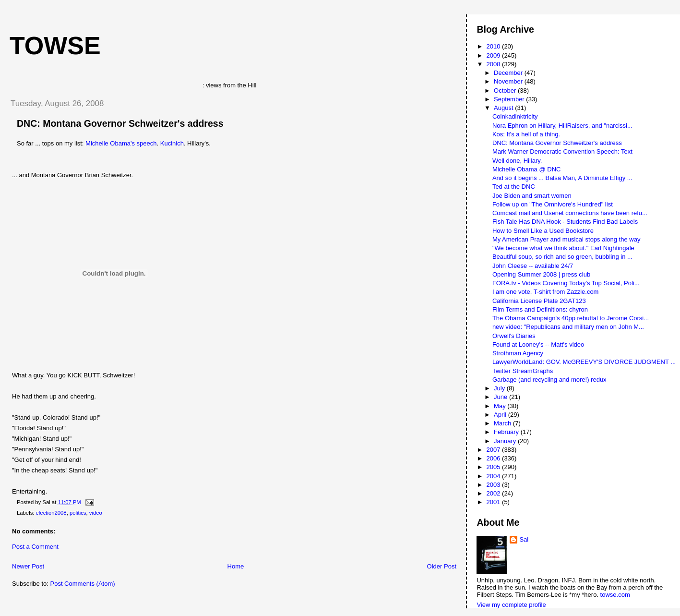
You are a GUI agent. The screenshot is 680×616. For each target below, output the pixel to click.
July (500, 388)
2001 (495, 502)
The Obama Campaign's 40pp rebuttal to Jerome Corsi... (571, 318)
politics (78, 513)
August (504, 108)
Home (236, 566)
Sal (524, 539)
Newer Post (28, 566)
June (501, 397)
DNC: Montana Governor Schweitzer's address (120, 123)
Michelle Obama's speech (121, 143)
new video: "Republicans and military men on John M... (568, 327)
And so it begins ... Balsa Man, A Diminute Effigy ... (562, 178)
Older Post (442, 566)
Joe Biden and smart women (532, 196)
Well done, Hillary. (517, 161)
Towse (55, 46)
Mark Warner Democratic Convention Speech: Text (562, 151)
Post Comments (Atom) (83, 584)
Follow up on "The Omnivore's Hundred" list (553, 204)
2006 (495, 458)
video (96, 513)
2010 (495, 46)
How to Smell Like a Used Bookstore (543, 231)
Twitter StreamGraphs (523, 371)
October (506, 91)
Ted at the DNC (514, 187)
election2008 (51, 513)
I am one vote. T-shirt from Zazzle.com (546, 292)
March (503, 423)
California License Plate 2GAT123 (539, 301)
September (510, 99)
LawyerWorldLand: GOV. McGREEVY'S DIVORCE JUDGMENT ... (584, 362)
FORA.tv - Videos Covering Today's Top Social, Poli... (566, 283)
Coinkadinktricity (515, 116)
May (501, 406)
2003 (495, 485)
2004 (495, 476)
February (507, 432)
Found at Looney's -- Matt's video (538, 344)
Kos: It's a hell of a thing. (526, 134)
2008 (495, 64)
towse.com (615, 595)
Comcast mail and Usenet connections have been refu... (570, 213)
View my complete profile (511, 605)
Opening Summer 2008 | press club (541, 274)
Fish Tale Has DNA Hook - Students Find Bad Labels (565, 222)
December (509, 73)
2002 (495, 493)
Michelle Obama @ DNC (527, 169)
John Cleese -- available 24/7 (533, 266)
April (501, 415)
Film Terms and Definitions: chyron (540, 309)
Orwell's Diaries (514, 336)
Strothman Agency (518, 353)
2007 (495, 450)
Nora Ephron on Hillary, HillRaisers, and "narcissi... (562, 126)
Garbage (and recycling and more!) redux (549, 380)
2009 (495, 55)
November (509, 81)
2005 (495, 467)
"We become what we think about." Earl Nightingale (563, 248)
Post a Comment (35, 547)
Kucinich (172, 143)
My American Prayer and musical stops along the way (567, 239)
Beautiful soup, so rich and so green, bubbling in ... (562, 257)
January (506, 441)
